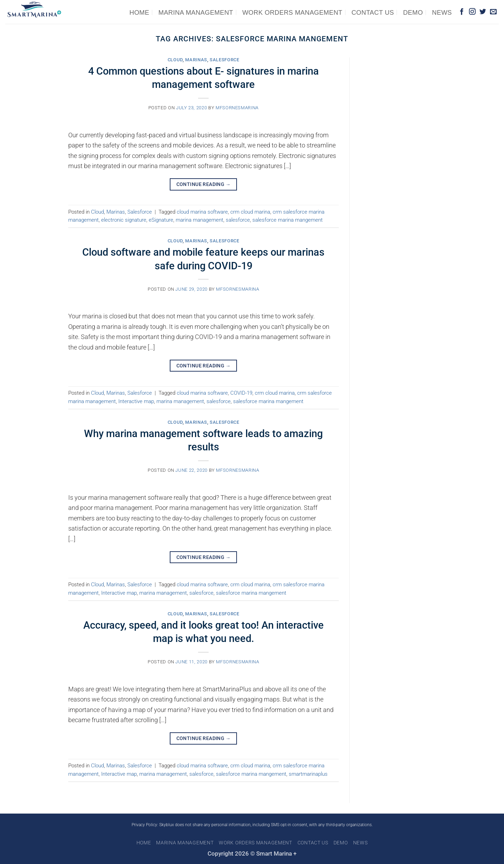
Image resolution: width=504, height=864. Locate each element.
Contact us (373, 12)
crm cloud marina (250, 212)
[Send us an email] (493, 12)
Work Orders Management (292, 12)
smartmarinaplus (308, 774)
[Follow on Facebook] (462, 12)
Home (139, 12)
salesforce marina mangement (288, 220)
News (442, 12)
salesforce (238, 220)
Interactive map (136, 401)
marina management (199, 220)
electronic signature (124, 220)
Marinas (196, 60)
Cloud (175, 60)
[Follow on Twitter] (483, 12)
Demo (413, 12)
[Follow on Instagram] (472, 12)
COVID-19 (241, 393)
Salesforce (224, 60)
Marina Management (196, 12)
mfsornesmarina (237, 108)
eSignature (161, 220)
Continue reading (204, 184)
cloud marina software (202, 212)
